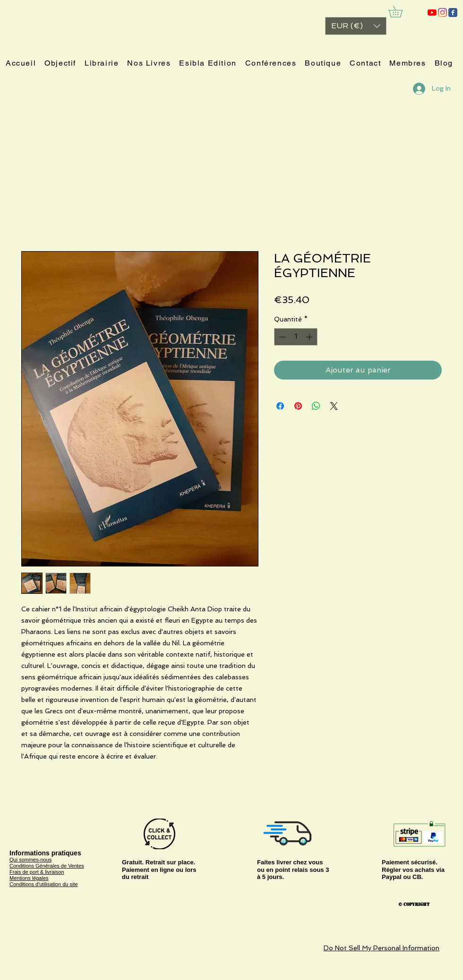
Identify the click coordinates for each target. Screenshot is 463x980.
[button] (356, 26)
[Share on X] (334, 406)
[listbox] (356, 26)
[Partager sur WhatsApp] (316, 406)
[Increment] (310, 337)
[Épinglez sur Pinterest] (298, 406)
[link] (401, 12)
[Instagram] (442, 13)
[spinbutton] (296, 337)
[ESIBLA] (432, 13)
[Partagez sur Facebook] (280, 406)
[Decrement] (281, 337)
